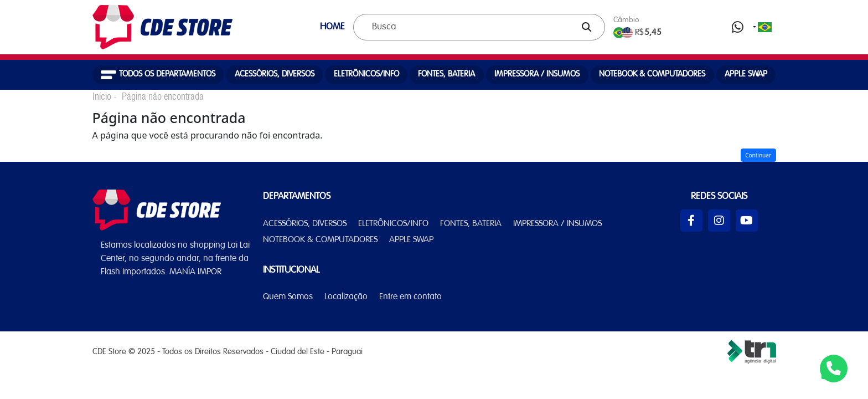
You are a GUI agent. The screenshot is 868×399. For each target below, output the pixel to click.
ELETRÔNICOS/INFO (366, 74)
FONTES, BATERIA (446, 74)
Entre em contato (410, 297)
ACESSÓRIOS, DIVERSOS (275, 74)
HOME (332, 27)
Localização (346, 297)
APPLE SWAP (746, 74)
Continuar (758, 155)
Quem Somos (288, 297)
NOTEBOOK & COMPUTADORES (652, 74)
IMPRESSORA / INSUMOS (537, 74)
